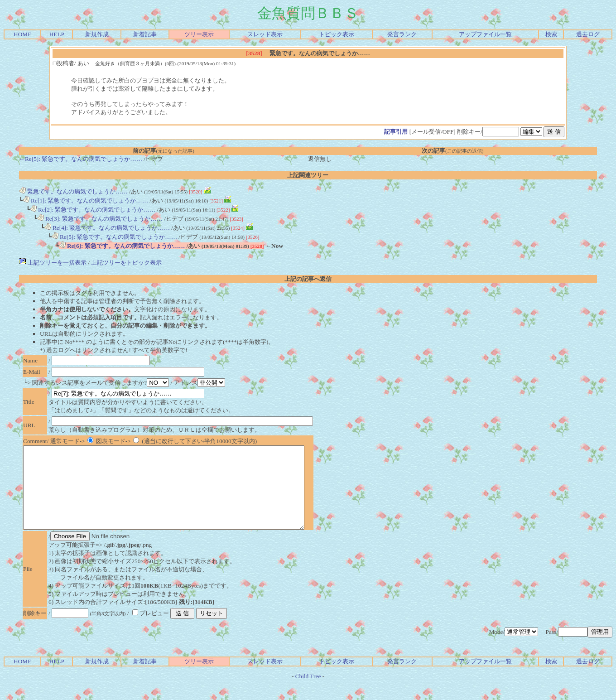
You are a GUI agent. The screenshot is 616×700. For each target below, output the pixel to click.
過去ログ (588, 34)
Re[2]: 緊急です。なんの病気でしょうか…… (93, 210)
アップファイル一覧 (485, 34)
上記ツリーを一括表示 (53, 263)
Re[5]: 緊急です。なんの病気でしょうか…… (114, 237)
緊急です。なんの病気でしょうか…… (73, 191)
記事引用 (396, 132)
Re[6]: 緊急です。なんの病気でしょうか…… (122, 246)
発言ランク (402, 34)
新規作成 (97, 34)
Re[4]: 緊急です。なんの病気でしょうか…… (107, 228)
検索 (551, 34)
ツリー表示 (199, 34)
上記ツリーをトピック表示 (126, 263)
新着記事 (145, 34)
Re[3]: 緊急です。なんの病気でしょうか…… (100, 219)
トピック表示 (337, 34)
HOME (22, 34)
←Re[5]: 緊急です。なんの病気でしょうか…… (81, 159)
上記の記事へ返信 (308, 279)
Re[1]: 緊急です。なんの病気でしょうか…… (85, 200)
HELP (57, 34)
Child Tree (308, 693)
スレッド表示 (265, 34)
